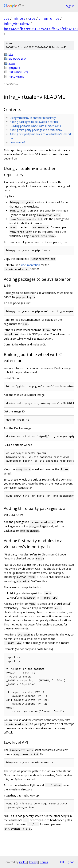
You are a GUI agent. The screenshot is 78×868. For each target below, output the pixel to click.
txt (62, 862)
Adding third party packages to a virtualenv (36, 130)
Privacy (33, 862)
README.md (16, 77)
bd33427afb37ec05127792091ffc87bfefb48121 (41, 29)
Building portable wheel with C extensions (35, 126)
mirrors (19, 18)
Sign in (70, 6)
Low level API (18, 142)
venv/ (12, 63)
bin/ (11, 54)
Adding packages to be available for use (34, 122)
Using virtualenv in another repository (33, 118)
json (71, 862)
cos (7, 18)
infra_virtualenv (17, 24)
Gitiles (23, 862)
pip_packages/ (17, 59)
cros (32, 18)
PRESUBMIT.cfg (18, 72)
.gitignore (14, 68)
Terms (44, 862)
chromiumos (49, 18)
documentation (31, 265)
